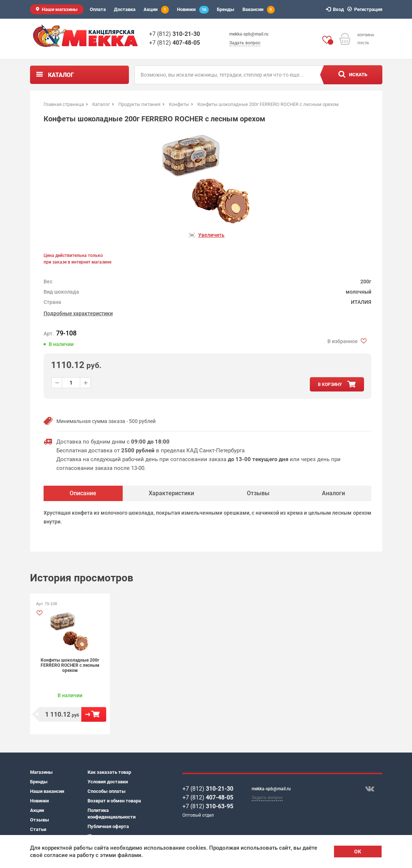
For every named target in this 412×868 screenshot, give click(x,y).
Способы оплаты (107, 791)
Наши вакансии (47, 791)
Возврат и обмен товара (114, 801)
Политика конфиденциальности (112, 814)
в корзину (330, 385)
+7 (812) (175, 34)
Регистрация (366, 9)
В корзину (94, 714)
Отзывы (40, 820)
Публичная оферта (108, 826)
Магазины (41, 772)
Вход (336, 9)
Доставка (125, 9)
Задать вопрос (245, 43)
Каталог (61, 75)
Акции (156, 10)
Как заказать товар (109, 772)
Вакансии (259, 10)
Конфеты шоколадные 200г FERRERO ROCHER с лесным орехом (70, 665)
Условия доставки (108, 782)
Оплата (98, 9)
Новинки (193, 10)
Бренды (226, 9)
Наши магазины (60, 9)
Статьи (38, 829)
